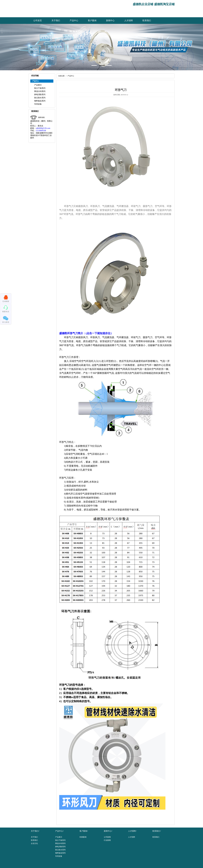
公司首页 (38, 20)
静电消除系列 (40, 95)
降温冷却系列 (40, 91)
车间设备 (38, 104)
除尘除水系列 (40, 98)
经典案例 (83, 837)
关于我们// (35, 831)
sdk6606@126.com (43, 128)
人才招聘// (132, 831)
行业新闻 (107, 840)
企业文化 (34, 843)
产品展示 (38, 85)
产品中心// (59, 831)
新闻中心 (110, 20)
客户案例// (84, 831)
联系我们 (147, 20)
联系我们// (157, 831)
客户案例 (92, 20)
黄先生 (40, 126)
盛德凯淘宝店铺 (164, 4)
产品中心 (74, 20)
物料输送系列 (40, 101)
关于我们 (56, 20)
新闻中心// (108, 831)
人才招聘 (129, 20)
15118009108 (41, 131)
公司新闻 (107, 837)
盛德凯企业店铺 (143, 4)
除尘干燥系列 (40, 88)
